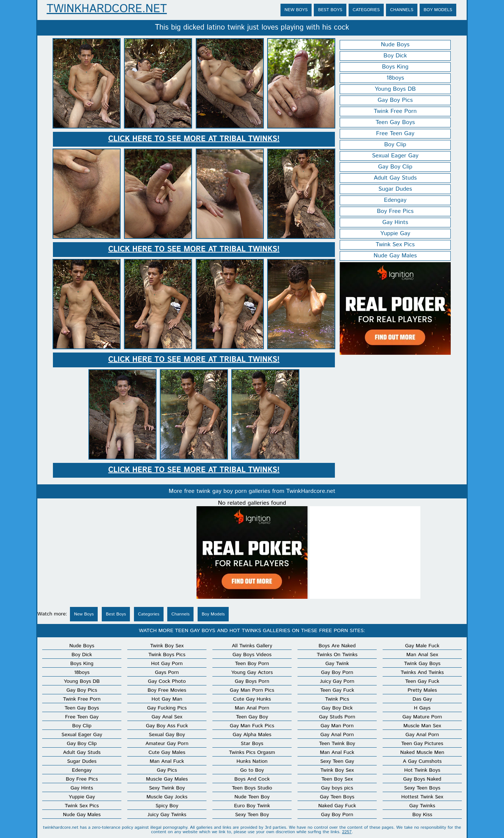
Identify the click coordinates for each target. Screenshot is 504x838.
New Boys (296, 10)
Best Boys (330, 10)
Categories (366, 10)
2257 (347, 832)
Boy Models (438, 10)
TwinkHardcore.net (107, 9)
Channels (402, 10)
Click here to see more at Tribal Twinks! (194, 139)
